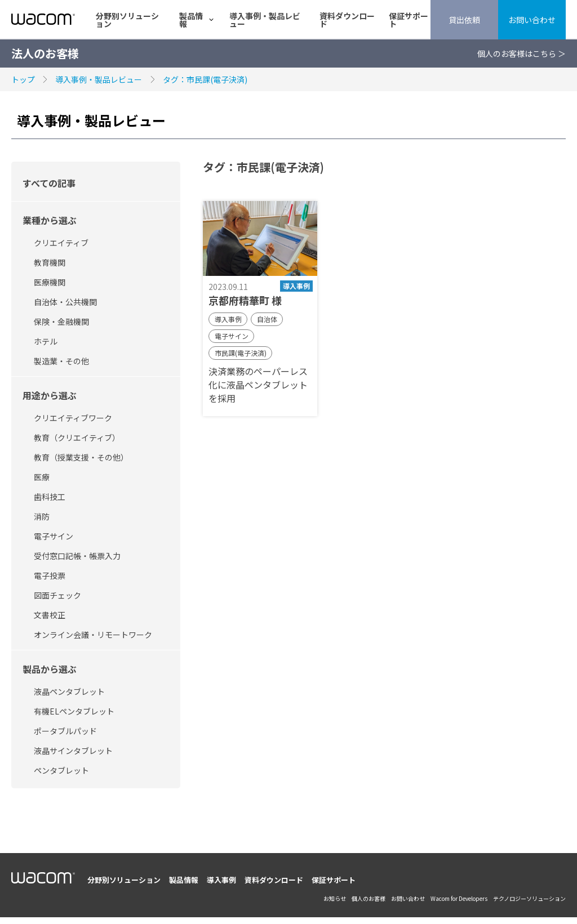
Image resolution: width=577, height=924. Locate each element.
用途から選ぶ (50, 395)
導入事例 (221, 880)
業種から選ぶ (50, 220)
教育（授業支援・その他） (81, 457)
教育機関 (50, 262)
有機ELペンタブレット (74, 711)
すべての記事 (49, 183)
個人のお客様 (369, 898)
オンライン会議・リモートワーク (93, 635)
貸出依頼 (464, 20)
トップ (23, 79)
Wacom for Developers (459, 898)
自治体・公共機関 (65, 302)
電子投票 (50, 575)
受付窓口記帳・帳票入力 (77, 556)
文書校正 (50, 615)
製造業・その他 (61, 361)
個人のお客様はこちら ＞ (521, 53)
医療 (42, 477)
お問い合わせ (532, 20)
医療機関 (50, 282)
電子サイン (54, 536)
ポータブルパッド (65, 731)
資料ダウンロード (347, 20)
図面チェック (57, 595)
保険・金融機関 (61, 322)
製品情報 (191, 20)
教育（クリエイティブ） (77, 438)
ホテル (46, 341)
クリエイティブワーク (73, 418)
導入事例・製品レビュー (265, 20)
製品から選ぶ (50, 669)
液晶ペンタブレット (69, 691)
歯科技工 (50, 497)
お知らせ (335, 898)
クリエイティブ (61, 243)
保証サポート (409, 20)
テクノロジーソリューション (529, 898)
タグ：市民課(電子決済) (205, 79)
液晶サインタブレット (73, 751)
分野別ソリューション (127, 20)
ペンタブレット (61, 770)
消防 (42, 516)
